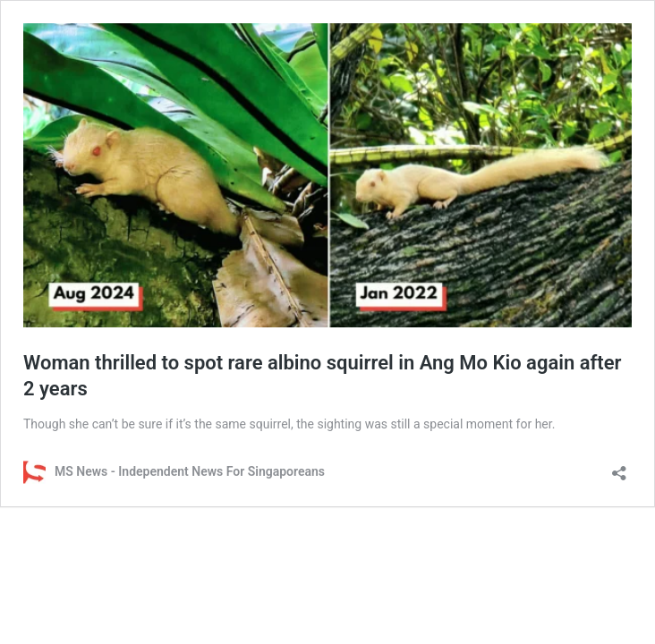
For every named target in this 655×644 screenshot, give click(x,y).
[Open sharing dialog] (619, 467)
